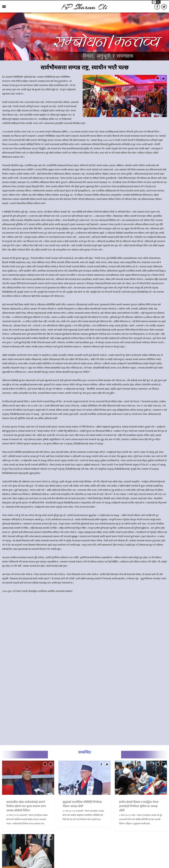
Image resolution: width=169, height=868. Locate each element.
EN (158, 2)
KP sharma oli (84, 7)
